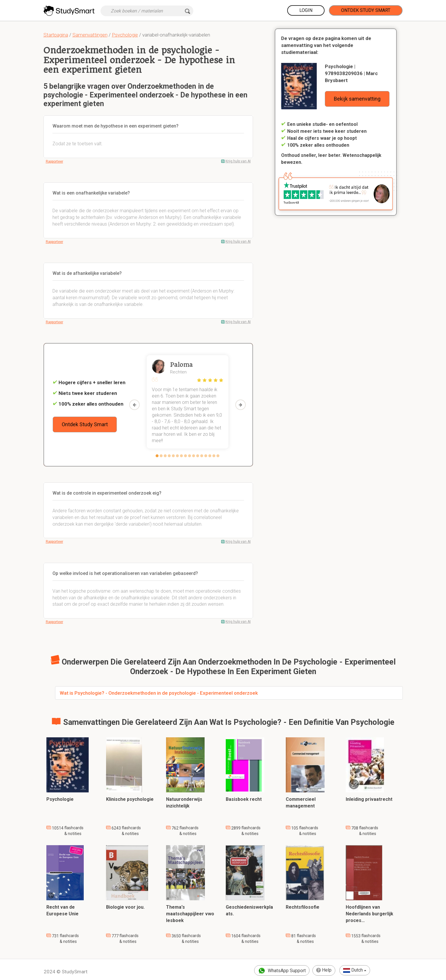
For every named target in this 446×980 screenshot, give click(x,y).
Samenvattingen (90, 35)
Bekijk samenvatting (357, 99)
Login (306, 10)
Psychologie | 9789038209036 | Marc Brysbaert (351, 73)
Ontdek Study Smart (366, 10)
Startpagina (56, 35)
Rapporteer (54, 161)
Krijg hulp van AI (238, 161)
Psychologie (125, 35)
